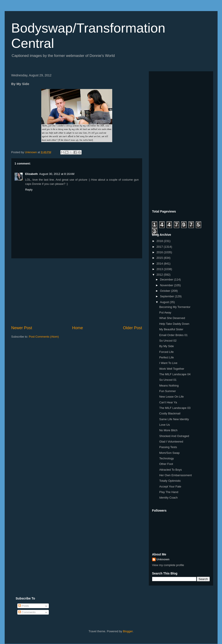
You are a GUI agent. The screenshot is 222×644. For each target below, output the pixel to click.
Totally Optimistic (170, 481)
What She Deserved (172, 318)
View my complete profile (168, 565)
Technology (167, 458)
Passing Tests (168, 447)
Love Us (165, 425)
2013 (160, 269)
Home (78, 328)
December (167, 279)
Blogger (128, 631)
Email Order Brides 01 (173, 335)
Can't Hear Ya (168, 402)
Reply (29, 190)
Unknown (163, 559)
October (165, 291)
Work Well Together (172, 369)
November (167, 285)
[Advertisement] (77, 292)
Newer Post (22, 328)
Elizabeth (32, 174)
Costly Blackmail (170, 413)
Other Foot (166, 464)
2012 (160, 275)
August (165, 302)
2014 (160, 264)
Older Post (133, 328)
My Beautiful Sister (171, 329)
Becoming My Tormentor (175, 307)
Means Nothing (169, 386)
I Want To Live (168, 363)
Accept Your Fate (170, 486)
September (167, 296)
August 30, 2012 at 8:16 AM (57, 174)
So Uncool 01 (168, 380)
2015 (160, 258)
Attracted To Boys (171, 470)
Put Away (165, 312)
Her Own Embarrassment (176, 475)
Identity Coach (168, 498)
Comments (27, 612)
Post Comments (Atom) (44, 337)
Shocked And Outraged (174, 436)
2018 (160, 241)
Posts (24, 606)
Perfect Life (167, 357)
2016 (160, 252)
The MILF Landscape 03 (175, 408)
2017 (160, 247)
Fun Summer (168, 391)
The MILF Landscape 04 (175, 374)
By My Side (167, 346)
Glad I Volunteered (171, 442)
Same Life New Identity (174, 419)
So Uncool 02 (168, 341)
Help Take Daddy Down (174, 324)
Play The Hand (169, 492)
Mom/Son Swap (169, 453)
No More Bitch (168, 430)
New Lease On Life (172, 397)
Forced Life (166, 352)
